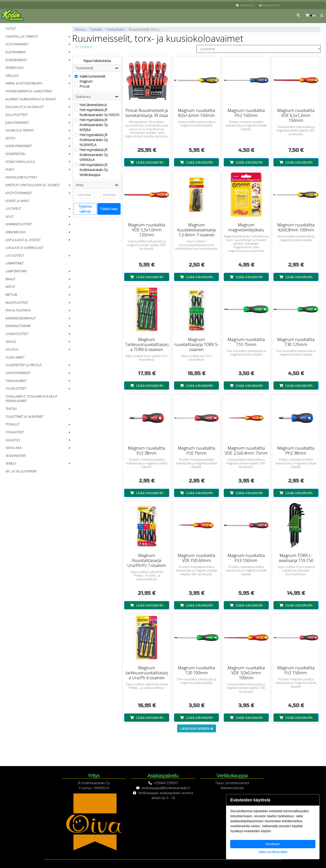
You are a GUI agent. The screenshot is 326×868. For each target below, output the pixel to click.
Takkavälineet (16, 381)
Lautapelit (13, 209)
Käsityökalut (115, 29)
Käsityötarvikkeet (19, 193)
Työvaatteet (15, 432)
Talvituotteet (16, 389)
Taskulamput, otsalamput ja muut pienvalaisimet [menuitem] (31, 399)
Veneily (11, 463)
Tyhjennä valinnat (85, 209)
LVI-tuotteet (15, 256)
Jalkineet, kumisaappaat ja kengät (31, 99)
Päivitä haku (109, 209)
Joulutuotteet (17, 115)
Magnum (86, 81)
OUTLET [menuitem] (11, 29)
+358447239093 (166, 783)
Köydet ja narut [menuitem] (18, 201)
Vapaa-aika (14, 448)
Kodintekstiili (16, 154)
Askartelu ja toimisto (22, 37)
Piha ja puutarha (18, 310)
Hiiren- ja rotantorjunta (24, 83)
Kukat (10, 169)
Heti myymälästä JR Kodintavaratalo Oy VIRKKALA (94, 155)
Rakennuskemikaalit (21, 318)
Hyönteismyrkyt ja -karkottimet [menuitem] (29, 91)
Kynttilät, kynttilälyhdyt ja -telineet (33, 185)
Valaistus (13, 440)
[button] (299, 15)
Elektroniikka (16, 52)
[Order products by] (259, 49)
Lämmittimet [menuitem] (15, 263)
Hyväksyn (273, 844)
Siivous (11, 342)
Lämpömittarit (16, 271)
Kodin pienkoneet (19, 146)
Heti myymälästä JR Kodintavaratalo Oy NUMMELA (94, 140)
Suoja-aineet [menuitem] (15, 357)
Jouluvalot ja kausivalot (25, 107)
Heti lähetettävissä (93, 105)
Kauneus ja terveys (20, 130)
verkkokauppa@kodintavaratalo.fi (165, 788)
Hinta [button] (97, 185)
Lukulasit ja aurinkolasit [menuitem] (25, 248)
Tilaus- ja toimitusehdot (232, 783)
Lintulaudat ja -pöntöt (23, 240)
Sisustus (12, 349)
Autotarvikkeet (17, 44)
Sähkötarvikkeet (18, 373)
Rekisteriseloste (232, 788)
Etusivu (80, 29)
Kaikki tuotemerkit (92, 76)
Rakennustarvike (18, 326)
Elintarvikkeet (16, 60)
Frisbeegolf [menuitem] (15, 68)
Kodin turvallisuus (20, 162)
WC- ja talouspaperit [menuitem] (21, 471)
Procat (84, 86)
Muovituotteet (17, 303)
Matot (10, 287)
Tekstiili (11, 409)
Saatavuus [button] (97, 97)
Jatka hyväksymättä (273, 852)
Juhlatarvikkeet (17, 123)
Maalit (10, 279)
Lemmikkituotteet (19, 224)
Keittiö (10, 138)
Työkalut (12, 424)
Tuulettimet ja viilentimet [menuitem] (25, 417)
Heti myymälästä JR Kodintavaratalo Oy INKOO (99, 112)
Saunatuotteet (17, 334)
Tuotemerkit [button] (97, 68)
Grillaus (12, 76)
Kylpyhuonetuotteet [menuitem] (21, 177)
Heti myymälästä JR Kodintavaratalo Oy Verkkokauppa (94, 170)
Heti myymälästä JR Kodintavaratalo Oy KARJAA (94, 125)
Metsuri (11, 295)
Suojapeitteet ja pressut (24, 365)
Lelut (10, 216)
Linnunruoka (16, 232)
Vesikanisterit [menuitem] (16, 456)
